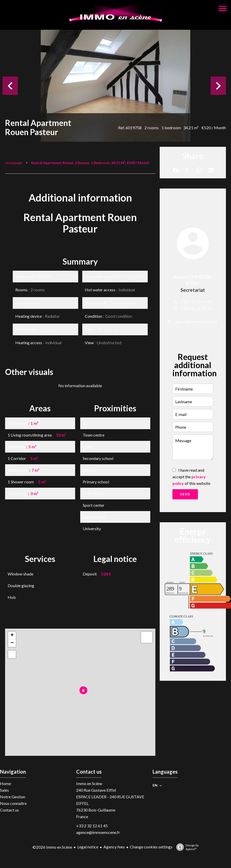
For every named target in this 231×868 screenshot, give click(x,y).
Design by (186, 847)
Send (185, 494)
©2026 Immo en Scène (52, 847)
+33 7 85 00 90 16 (196, 308)
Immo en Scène (89, 783)
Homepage (14, 163)
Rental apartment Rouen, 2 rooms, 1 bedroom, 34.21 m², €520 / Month (90, 163)
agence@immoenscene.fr (196, 321)
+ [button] (12, 635)
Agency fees (114, 847)
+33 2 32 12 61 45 (196, 302)
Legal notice (88, 847)
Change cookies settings (151, 847)
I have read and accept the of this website (191, 477)
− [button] (12, 643)
